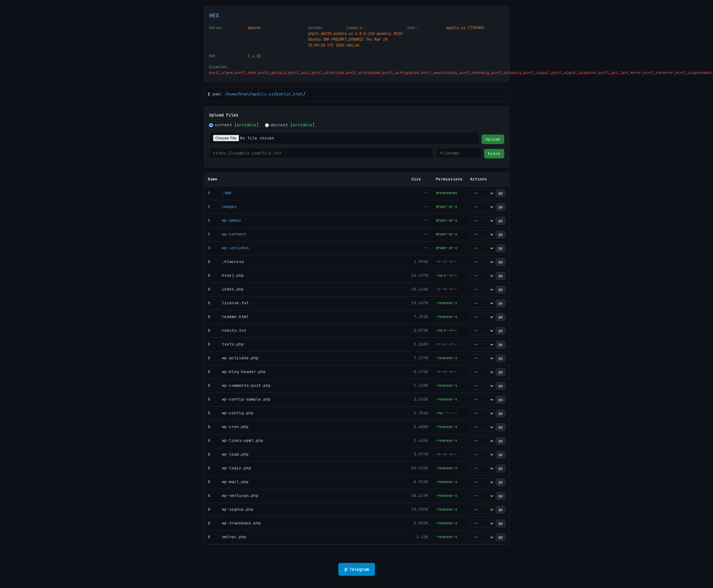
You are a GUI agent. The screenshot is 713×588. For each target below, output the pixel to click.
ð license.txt (228, 303)
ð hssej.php (226, 275)
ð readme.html (228, 317)
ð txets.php (226, 344)
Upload (493, 139)
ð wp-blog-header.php (237, 372)
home (232, 94)
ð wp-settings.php (233, 496)
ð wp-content (227, 234)
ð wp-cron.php (228, 427)
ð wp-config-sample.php (239, 399)
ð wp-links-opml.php (236, 440)
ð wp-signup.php (231, 509)
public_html (290, 94)
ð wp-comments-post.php (239, 385)
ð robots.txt (227, 330)
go (501, 193)
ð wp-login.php (230, 468)
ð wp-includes (228, 248)
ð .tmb (220, 193)
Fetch (494, 154)
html (244, 94)
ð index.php (226, 289)
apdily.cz (263, 94)
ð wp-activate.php (233, 358)
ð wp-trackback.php (234, 523)
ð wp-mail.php (228, 482)
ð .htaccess (226, 262)
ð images (222, 207)
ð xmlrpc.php (227, 537)
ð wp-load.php (228, 454)
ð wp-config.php (231, 413)
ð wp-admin (225, 220)
